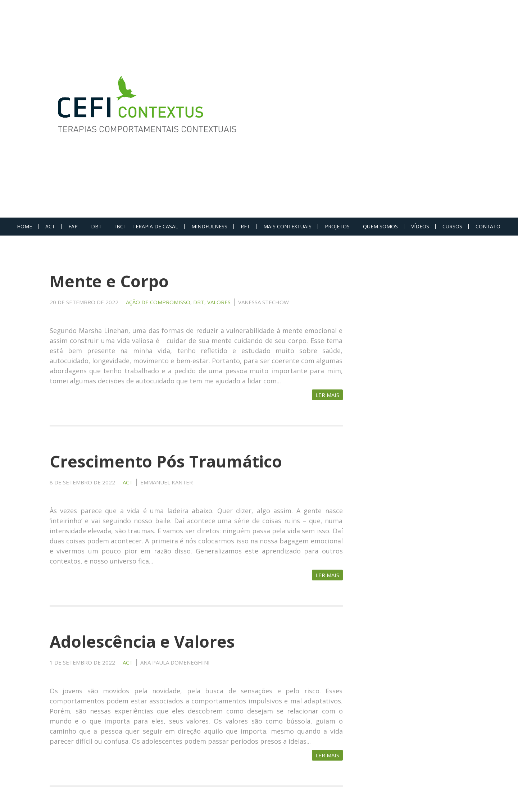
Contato (488, 226)
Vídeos (420, 226)
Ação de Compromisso (158, 302)
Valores (219, 302)
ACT (50, 226)
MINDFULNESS (209, 226)
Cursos (452, 226)
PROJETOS (337, 226)
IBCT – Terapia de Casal (147, 226)
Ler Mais (327, 395)
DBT (96, 226)
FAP (73, 226)
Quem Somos (380, 226)
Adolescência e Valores (142, 641)
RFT (245, 226)
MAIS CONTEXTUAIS (287, 226)
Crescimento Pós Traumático (166, 461)
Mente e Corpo (109, 281)
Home (24, 226)
